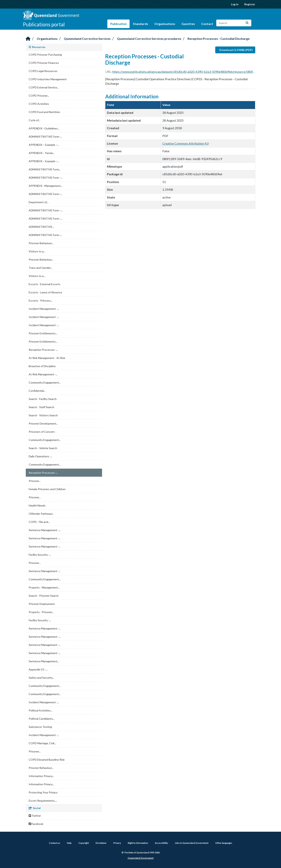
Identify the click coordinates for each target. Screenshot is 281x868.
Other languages (224, 843)
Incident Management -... (44, 309)
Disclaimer (101, 843)
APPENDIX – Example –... (44, 145)
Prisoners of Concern (42, 432)
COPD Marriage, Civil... (42, 743)
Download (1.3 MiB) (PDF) (236, 50)
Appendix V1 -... (38, 669)
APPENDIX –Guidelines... (44, 128)
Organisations (165, 24)
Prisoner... (35, 481)
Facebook (36, 824)
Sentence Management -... (45, 530)
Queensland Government (141, 858)
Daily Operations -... (40, 456)
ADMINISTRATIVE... (41, 227)
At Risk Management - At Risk (47, 358)
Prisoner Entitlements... (43, 333)
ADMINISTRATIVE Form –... (46, 178)
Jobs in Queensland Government (192, 843)
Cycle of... (34, 120)
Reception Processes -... (43, 350)
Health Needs (37, 505)
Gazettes (188, 24)
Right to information (138, 843)
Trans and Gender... (40, 268)
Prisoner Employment (42, 604)
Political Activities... (40, 710)
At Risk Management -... (43, 374)
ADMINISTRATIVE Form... (45, 169)
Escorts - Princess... (41, 300)
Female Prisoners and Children (47, 489)
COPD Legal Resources (43, 71)
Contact (207, 24)
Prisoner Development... (43, 423)
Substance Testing (40, 727)
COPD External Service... (44, 87)
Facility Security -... (40, 555)
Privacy (117, 843)
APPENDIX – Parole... (42, 153)
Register (250, 4)
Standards (140, 24)
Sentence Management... (44, 661)
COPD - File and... (39, 522)
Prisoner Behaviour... (41, 243)
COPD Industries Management (48, 79)
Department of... (39, 202)
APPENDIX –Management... (46, 186)
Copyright (84, 843)
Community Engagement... (45, 382)
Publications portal (44, 24)
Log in (235, 4)
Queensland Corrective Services (87, 39)
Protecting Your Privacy (43, 792)
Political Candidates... (42, 719)
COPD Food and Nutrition (44, 112)
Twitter (35, 816)
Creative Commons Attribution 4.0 (185, 143)
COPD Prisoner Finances (44, 63)
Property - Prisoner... (41, 612)
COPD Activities (39, 104)
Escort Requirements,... (43, 801)
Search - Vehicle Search (43, 448)
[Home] (28, 39)
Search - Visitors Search (43, 415)
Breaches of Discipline (42, 366)
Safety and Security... (41, 678)
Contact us (55, 843)
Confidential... (37, 391)
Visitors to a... (37, 251)
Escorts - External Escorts (44, 284)
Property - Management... (44, 587)
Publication (118, 24)
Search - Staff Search (41, 407)
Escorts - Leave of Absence (45, 292)
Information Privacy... (41, 776)
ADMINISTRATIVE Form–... (45, 137)
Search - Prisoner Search (44, 596)
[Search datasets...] (234, 23)
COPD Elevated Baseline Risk (47, 760)
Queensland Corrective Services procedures (149, 39)
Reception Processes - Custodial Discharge (219, 39)
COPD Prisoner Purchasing (45, 55)
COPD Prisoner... (39, 96)
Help (69, 843)
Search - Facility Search (43, 399)
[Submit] (247, 23)
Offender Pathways (41, 514)
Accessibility (161, 843)
